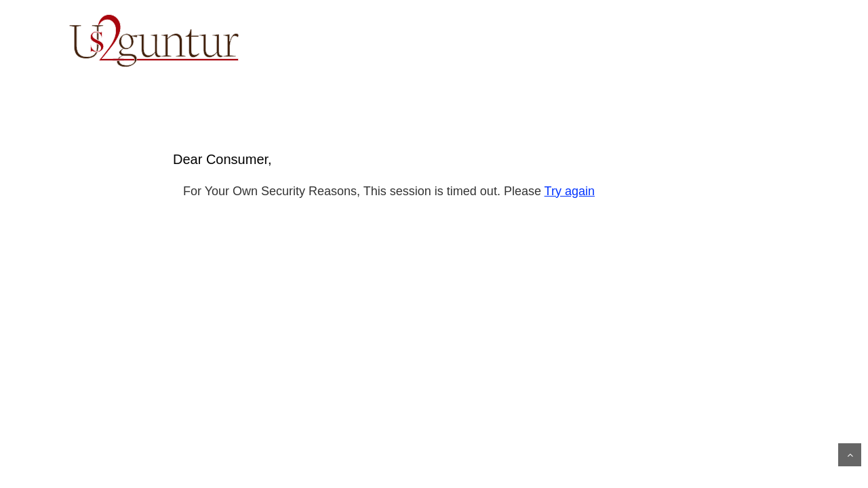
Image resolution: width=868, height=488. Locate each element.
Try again (570, 191)
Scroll (850, 455)
